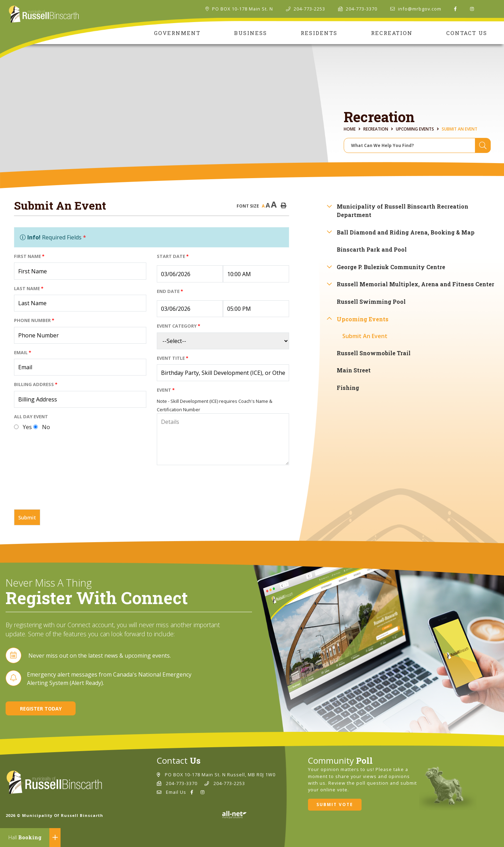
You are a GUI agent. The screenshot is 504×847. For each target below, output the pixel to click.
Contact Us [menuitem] (467, 33)
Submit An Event (460, 129)
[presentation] (67, 490)
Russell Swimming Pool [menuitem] (371, 302)
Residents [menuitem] (319, 33)
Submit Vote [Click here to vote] (335, 804)
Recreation (376, 129)
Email (23, 352)
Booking (25, 837)
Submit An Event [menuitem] (365, 336)
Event (166, 390)
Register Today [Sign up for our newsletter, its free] (41, 709)
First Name (29, 256)
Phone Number (34, 320)
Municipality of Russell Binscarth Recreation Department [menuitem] (402, 211)
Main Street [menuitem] (354, 370)
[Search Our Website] (417, 145)
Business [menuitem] (251, 33)
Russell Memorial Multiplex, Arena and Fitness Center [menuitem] (415, 284)
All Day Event (31, 416)
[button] (329, 206)
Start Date (173, 256)
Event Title (173, 358)
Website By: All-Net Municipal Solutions (234, 815)
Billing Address (36, 384)
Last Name (29, 288)
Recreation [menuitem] (392, 33)
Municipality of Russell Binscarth (44, 14)
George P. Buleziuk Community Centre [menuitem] (391, 267)
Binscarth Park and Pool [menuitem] (372, 249)
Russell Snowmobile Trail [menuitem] (374, 353)
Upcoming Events (415, 129)
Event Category (178, 326)
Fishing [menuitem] (348, 388)
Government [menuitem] (177, 33)
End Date (170, 291)
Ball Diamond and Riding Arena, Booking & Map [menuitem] (406, 232)
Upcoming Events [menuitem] (363, 319)
